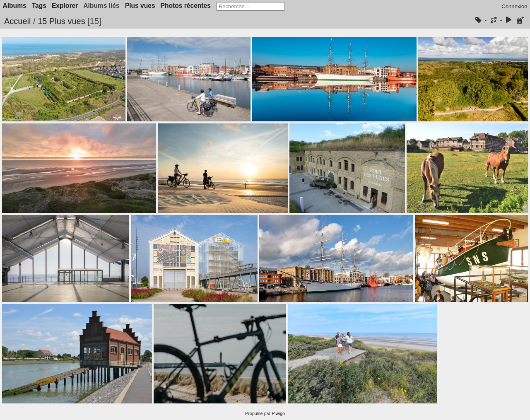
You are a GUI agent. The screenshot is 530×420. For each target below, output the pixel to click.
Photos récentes (186, 6)
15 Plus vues (61, 21)
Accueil (17, 21)
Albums (15, 6)
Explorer (65, 6)
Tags (39, 6)
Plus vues (140, 6)
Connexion (514, 6)
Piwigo (278, 413)
